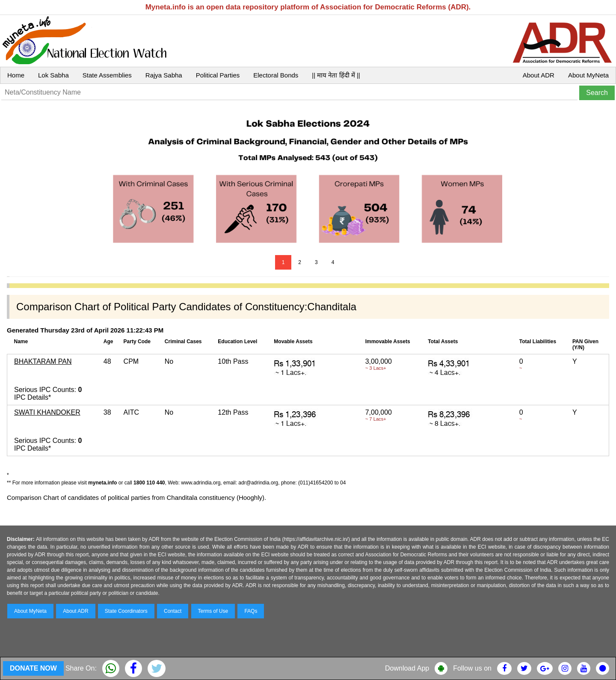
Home (16, 75)
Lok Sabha (53, 75)
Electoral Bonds (276, 75)
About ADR (539, 75)
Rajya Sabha (164, 75)
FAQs (251, 611)
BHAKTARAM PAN (43, 361)
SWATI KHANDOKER (47, 412)
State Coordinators (126, 611)
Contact (173, 611)
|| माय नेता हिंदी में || (336, 75)
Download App (407, 668)
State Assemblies (107, 75)
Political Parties (218, 75)
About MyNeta (588, 75)
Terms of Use (213, 611)
